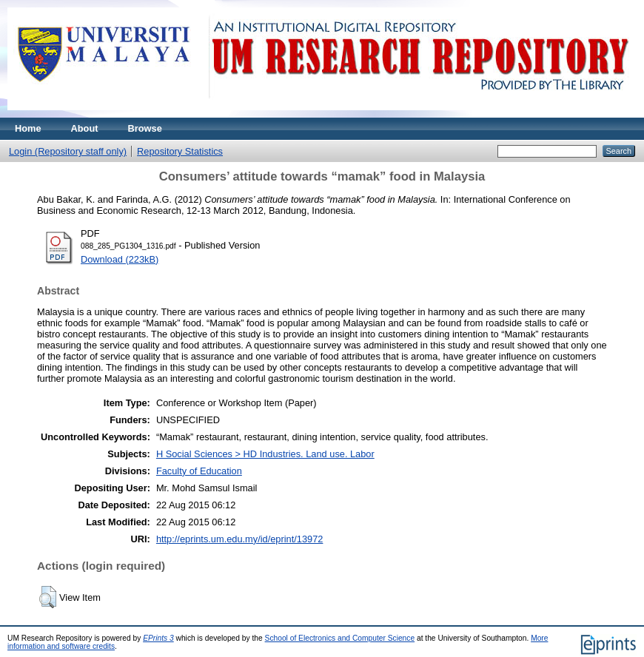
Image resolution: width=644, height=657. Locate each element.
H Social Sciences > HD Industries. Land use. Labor (265, 454)
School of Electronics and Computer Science (340, 638)
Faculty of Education (199, 471)
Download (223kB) (120, 259)
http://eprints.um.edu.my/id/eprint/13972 (240, 539)
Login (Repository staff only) (68, 151)
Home (28, 128)
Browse (145, 128)
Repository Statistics (180, 151)
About (85, 128)
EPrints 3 (158, 638)
